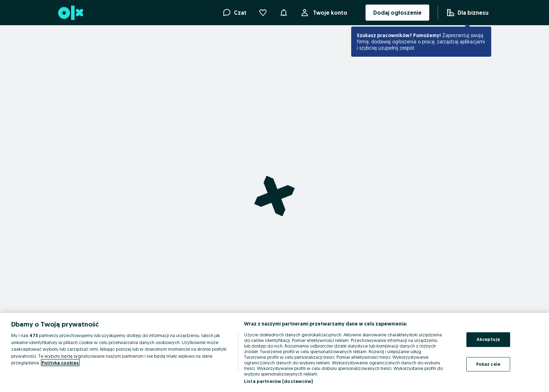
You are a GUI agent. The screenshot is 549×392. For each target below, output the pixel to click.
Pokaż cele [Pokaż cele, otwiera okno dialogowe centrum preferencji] (488, 364)
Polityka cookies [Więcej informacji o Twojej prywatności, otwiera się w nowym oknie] (60, 363)
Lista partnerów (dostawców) (279, 381)
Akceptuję (488, 339)
